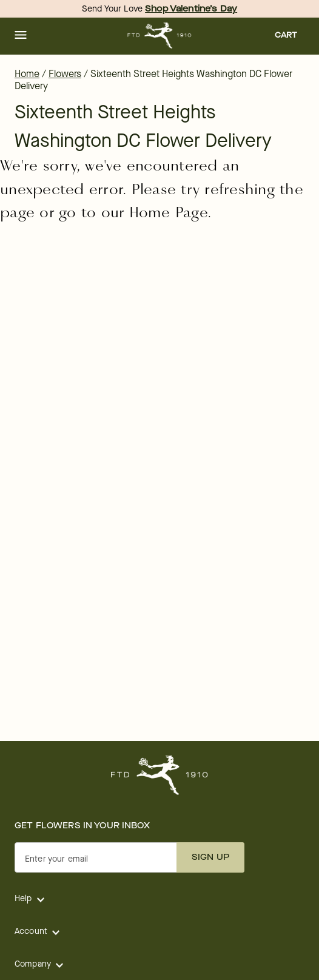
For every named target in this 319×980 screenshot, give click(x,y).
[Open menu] (21, 36)
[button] (21, 36)
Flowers (65, 74)
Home (27, 74)
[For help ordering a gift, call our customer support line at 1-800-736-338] (160, 35)
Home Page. (170, 213)
